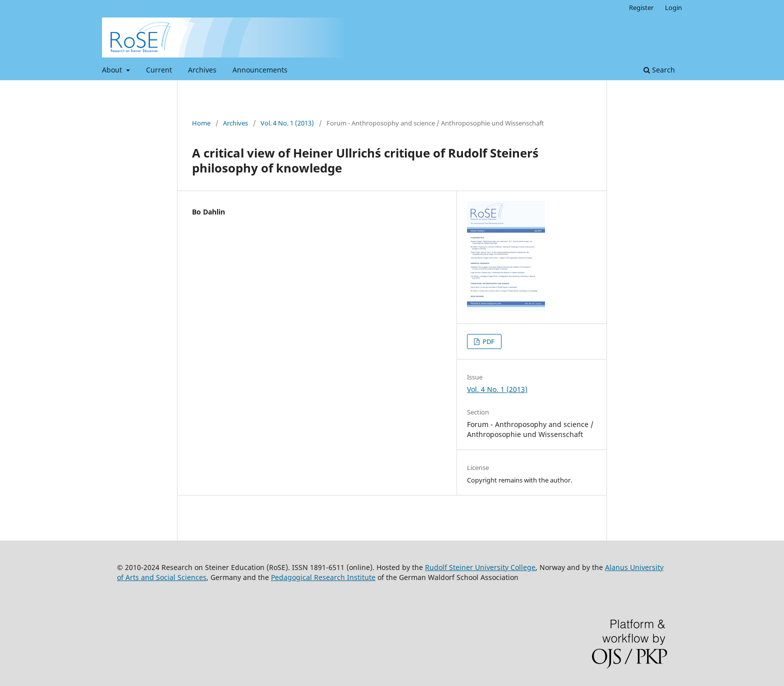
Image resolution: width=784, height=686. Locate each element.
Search (659, 70)
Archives (202, 70)
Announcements (260, 70)
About (113, 70)
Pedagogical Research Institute (323, 577)
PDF (488, 341)
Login (673, 7)
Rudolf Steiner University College (480, 567)
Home (201, 123)
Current (159, 70)
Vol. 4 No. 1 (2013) (287, 123)
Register (641, 7)
